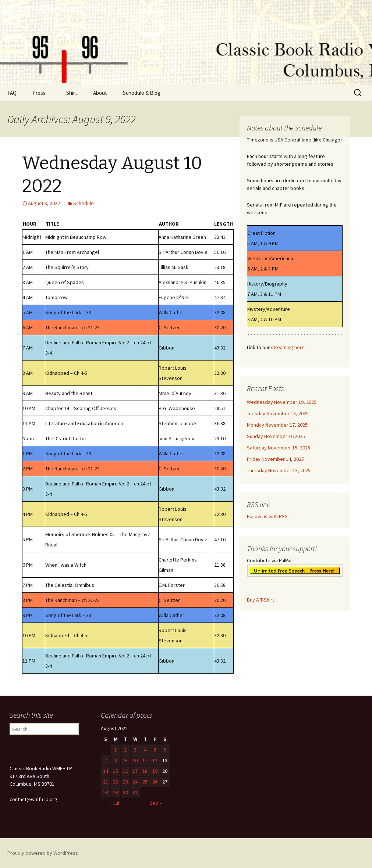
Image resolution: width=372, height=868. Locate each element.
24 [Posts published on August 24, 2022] (135, 782)
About (100, 93)
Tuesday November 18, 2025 (278, 413)
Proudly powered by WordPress (43, 853)
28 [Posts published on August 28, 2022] (106, 792)
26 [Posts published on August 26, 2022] (155, 782)
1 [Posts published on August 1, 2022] (116, 750)
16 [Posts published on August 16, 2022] (125, 771)
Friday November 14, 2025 (275, 459)
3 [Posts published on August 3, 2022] (135, 750)
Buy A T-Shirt (261, 600)
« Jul (114, 803)
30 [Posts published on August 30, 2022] (125, 792)
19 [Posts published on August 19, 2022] (155, 771)
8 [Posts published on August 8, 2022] (116, 760)
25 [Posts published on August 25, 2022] (145, 782)
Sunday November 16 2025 (276, 436)
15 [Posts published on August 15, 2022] (116, 771)
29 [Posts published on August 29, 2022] (116, 792)
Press (39, 93)
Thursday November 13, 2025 (279, 470)
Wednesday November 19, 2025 (282, 402)
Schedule (84, 203)
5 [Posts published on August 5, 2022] (155, 750)
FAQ (12, 93)
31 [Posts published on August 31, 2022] (135, 792)
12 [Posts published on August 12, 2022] (155, 760)
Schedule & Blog (142, 93)
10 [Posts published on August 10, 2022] (135, 760)
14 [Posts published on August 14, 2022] (106, 771)
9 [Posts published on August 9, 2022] (125, 760)
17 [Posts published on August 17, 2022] (135, 771)
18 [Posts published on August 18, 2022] (145, 771)
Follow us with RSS (267, 516)
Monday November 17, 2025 (277, 425)
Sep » (156, 803)
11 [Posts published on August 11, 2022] (145, 760)
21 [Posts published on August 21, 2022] (106, 782)
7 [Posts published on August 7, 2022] (106, 760)
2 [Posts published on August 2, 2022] (125, 750)
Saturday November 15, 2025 (279, 448)
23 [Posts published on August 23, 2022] (125, 782)
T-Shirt (69, 93)
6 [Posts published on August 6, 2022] (165, 750)
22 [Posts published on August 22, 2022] (116, 782)
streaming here (288, 347)
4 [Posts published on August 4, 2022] (145, 750)
